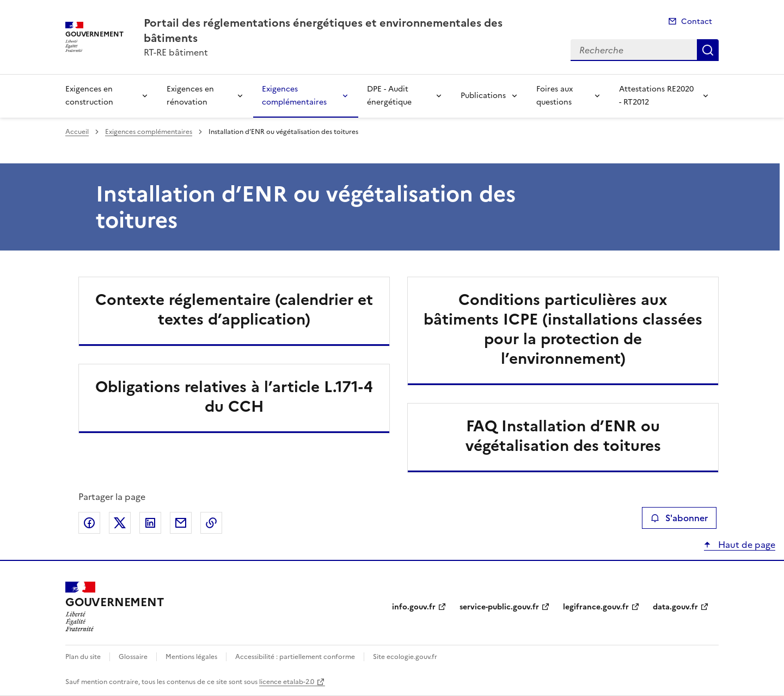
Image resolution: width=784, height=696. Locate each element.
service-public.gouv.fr (499, 607)
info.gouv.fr (414, 607)
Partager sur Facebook (89, 523)
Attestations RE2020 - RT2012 (656, 96)
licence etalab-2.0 (287, 682)
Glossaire (133, 657)
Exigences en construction (89, 96)
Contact (697, 22)
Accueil (77, 132)
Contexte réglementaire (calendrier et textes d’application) (234, 309)
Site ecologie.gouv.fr (405, 657)
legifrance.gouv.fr (596, 607)
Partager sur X (120, 523)
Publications (483, 96)
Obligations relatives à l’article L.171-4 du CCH (234, 396)
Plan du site (83, 657)
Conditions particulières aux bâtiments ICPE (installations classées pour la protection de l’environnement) (563, 329)
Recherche (708, 50)
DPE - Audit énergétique (389, 96)
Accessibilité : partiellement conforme (295, 657)
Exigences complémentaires (294, 96)
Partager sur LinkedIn (150, 523)
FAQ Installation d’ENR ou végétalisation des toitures (563, 436)
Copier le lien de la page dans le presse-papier (211, 523)
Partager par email (181, 523)
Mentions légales (191, 657)
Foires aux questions (555, 96)
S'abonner (679, 518)
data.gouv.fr (675, 607)
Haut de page (746, 545)
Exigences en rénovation (190, 96)
